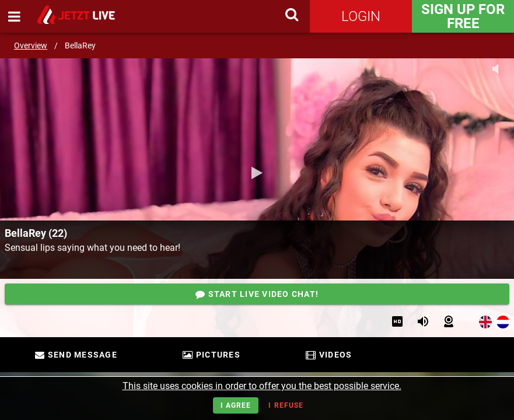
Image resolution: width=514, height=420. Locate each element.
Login (361, 16)
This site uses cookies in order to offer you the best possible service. (262, 386)
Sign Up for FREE (463, 16)
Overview (31, 45)
